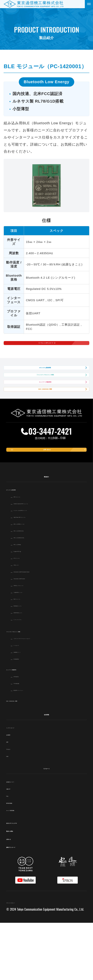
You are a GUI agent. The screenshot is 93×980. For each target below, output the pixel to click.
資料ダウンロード (23, 904)
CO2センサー (24, 621)
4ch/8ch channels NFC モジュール (40, 560)
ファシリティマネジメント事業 (45, 398)
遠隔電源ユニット (27, 709)
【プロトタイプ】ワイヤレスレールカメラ (46, 695)
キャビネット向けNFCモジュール (39, 567)
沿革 (10, 798)
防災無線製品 (24, 715)
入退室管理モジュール (30, 649)
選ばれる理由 (19, 887)
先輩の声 (13, 845)
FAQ (10, 852)
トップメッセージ (20, 784)
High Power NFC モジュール (35, 574)
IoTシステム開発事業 (45, 380)
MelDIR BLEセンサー (30, 669)
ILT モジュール (25, 615)
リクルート (46, 825)
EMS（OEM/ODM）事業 (45, 434)
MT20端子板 (23, 733)
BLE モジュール (26, 655)
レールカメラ (24, 702)
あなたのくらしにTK (26, 879)
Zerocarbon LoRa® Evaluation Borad (42, 628)
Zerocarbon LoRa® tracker (34, 635)
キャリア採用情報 (20, 867)
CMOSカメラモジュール (32, 642)
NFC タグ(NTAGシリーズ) (34, 580)
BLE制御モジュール (29, 662)
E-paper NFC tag (27, 608)
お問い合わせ (48, 502)
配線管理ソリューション (32, 747)
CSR (10, 813)
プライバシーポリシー (23, 959)
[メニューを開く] (89, 4)
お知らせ (15, 895)
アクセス (13, 806)
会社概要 (13, 791)
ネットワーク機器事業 (45, 416)
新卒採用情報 (17, 860)
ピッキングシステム (29, 676)
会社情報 (46, 771)
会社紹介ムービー (20, 838)
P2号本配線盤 (24, 740)
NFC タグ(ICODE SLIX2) (33, 594)
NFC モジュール (26, 553)
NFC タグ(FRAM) (27, 601)
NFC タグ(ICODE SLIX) (32, 587)
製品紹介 (46, 533)
